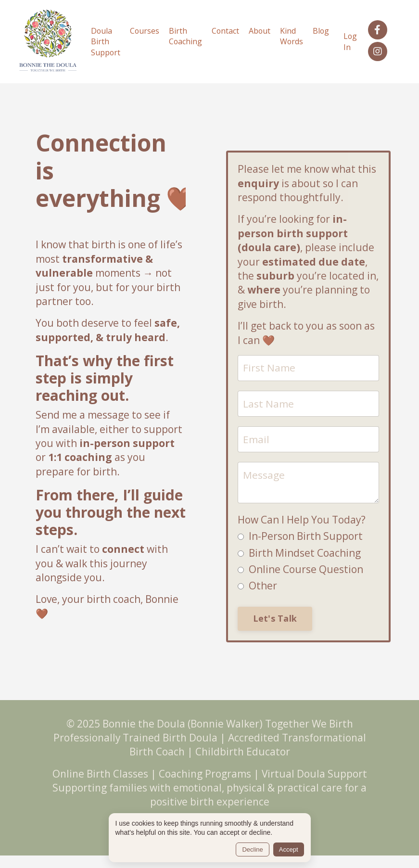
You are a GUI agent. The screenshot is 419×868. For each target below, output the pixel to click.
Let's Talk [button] (275, 616)
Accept (289, 849)
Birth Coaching (184, 35)
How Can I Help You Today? (302, 518)
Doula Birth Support (103, 40)
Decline (252, 849)
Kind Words (292, 35)
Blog (322, 29)
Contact (225, 29)
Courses (143, 29)
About (259, 29)
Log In (351, 40)
